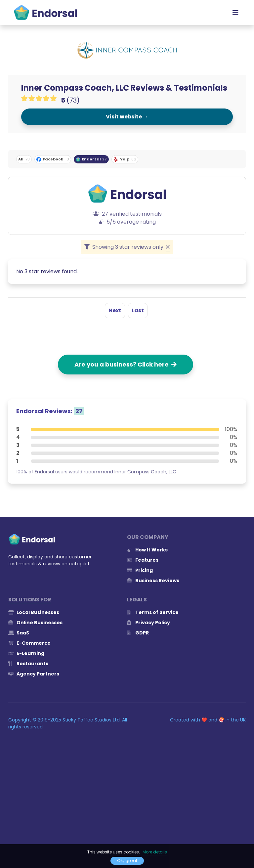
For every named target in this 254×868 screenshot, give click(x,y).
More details (155, 852)
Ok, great (127, 861)
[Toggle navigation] (235, 13)
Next (115, 310)
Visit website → (127, 117)
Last (138, 310)
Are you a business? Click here (126, 364)
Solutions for (30, 600)
